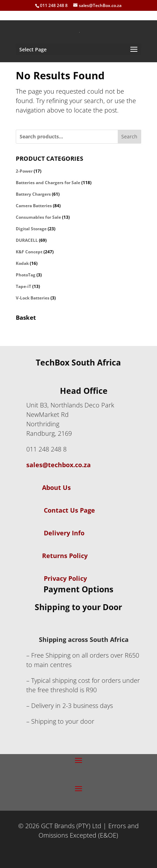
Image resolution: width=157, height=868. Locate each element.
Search (129, 136)
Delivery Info (64, 533)
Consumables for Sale (38, 217)
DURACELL (27, 240)
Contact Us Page (69, 510)
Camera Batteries (34, 206)
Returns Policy (65, 556)
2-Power (24, 171)
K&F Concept (29, 252)
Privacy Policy (65, 578)
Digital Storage (31, 229)
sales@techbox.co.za (59, 465)
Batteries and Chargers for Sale (48, 183)
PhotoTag (26, 275)
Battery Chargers (33, 194)
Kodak (22, 263)
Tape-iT (23, 286)
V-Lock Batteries (33, 298)
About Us (49, 487)
